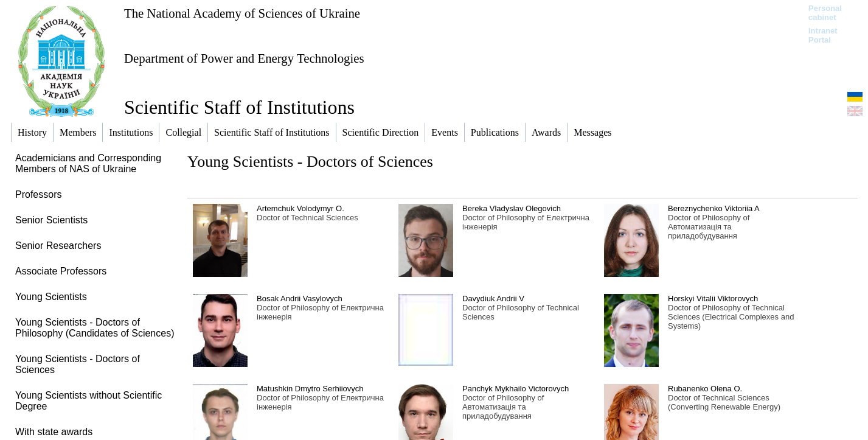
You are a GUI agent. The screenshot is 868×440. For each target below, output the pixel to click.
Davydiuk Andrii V (493, 299)
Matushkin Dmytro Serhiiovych (310, 389)
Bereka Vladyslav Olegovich (512, 208)
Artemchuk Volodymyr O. (300, 208)
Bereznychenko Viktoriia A (714, 208)
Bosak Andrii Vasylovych (300, 299)
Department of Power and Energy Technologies (244, 58)
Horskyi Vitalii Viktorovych (713, 299)
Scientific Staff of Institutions (239, 107)
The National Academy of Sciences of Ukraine (242, 13)
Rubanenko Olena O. (705, 389)
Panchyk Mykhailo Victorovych (516, 389)
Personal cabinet (825, 13)
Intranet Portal (823, 35)
